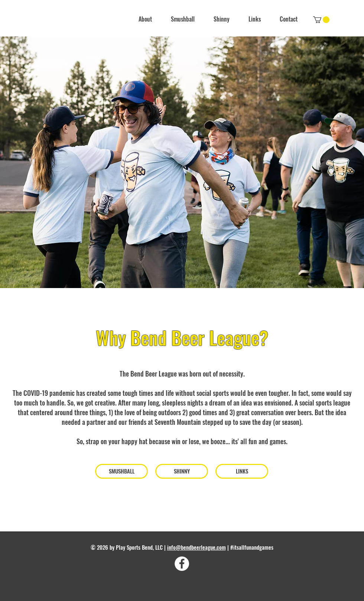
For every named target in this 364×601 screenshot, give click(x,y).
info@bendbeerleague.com (196, 547)
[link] (321, 20)
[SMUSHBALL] (121, 471)
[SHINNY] (182, 471)
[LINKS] (242, 471)
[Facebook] (182, 564)
